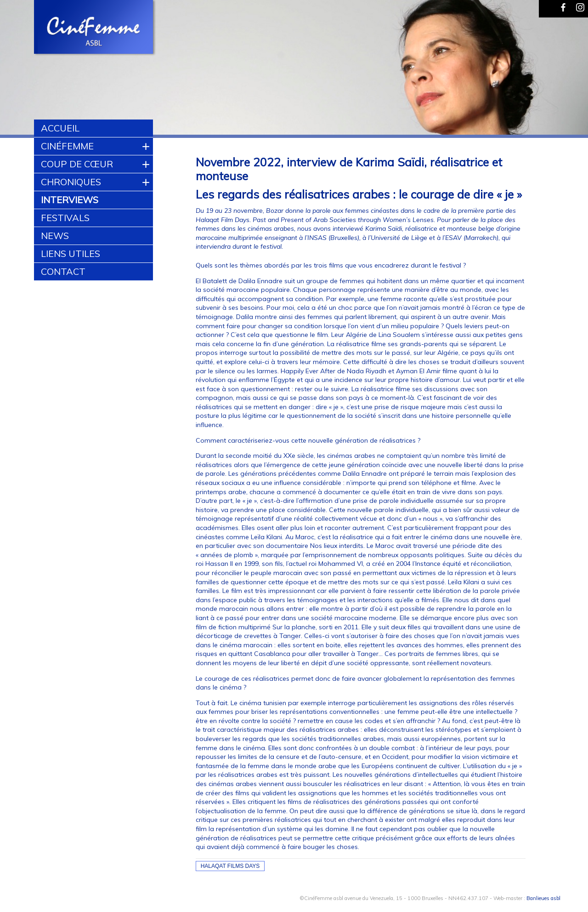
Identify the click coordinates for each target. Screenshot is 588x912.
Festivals (65, 218)
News (55, 236)
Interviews (70, 200)
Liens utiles (71, 254)
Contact (63, 271)
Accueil (60, 128)
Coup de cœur (77, 164)
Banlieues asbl (543, 898)
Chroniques (71, 182)
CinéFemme (67, 146)
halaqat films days (230, 866)
